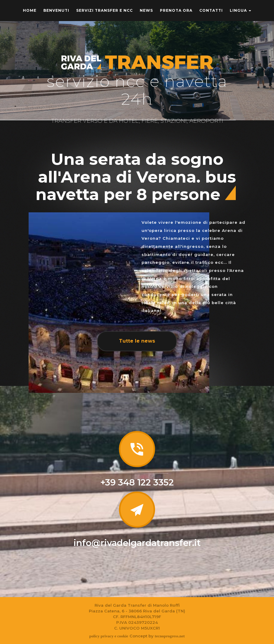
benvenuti (56, 10)
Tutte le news (137, 341)
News (146, 10)
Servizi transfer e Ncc (104, 10)
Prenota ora (176, 10)
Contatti (211, 10)
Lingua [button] (240, 10)
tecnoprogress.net (170, 636)
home (30, 10)
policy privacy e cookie (109, 636)
